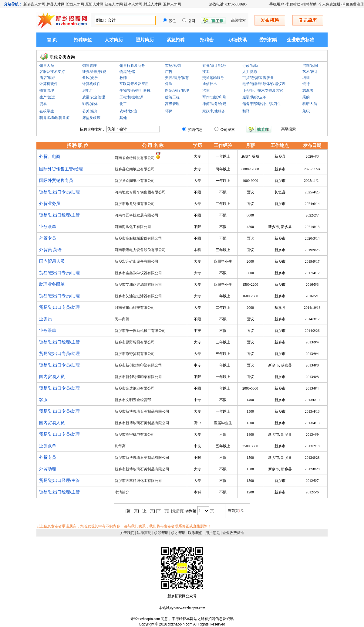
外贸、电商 (50, 156)
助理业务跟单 (52, 284)
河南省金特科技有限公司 (135, 158)
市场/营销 (173, 66)
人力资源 (250, 72)
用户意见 (213, 533)
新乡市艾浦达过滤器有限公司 (138, 285)
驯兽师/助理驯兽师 (54, 118)
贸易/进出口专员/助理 (59, 192)
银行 (306, 84)
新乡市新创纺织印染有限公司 (138, 365)
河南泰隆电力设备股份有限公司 (140, 250)
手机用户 (277, 4)
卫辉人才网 (172, 4)
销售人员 (47, 66)
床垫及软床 (91, 118)
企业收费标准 (301, 40)
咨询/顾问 (310, 66)
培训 (306, 78)
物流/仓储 (127, 72)
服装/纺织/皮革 (254, 97)
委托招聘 (268, 40)
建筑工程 (172, 97)
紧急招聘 (176, 40)
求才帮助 (178, 533)
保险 (169, 84)
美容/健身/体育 (177, 78)
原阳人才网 (94, 4)
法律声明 (144, 533)
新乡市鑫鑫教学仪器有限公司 (138, 273)
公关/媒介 (90, 111)
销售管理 (89, 66)
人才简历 (114, 40)
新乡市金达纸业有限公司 (135, 388)
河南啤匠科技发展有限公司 (136, 215)
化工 (123, 104)
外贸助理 (48, 469)
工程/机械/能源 (131, 97)
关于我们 (127, 533)
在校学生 (47, 111)
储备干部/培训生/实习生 (262, 104)
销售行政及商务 (132, 66)
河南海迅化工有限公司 (133, 227)
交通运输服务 (213, 78)
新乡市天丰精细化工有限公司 (138, 481)
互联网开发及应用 (134, 84)
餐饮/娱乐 (90, 78)
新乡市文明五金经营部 (133, 400)
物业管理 (47, 90)
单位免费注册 (353, 4)
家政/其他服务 (214, 111)
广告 (169, 72)
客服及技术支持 (52, 72)
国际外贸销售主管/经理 (61, 169)
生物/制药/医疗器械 (135, 90)
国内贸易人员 (52, 261)
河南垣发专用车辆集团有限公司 (140, 192)
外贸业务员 (50, 203)
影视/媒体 (90, 104)
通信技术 (210, 84)
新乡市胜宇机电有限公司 (135, 434)
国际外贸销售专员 (56, 180)
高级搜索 (238, 20)
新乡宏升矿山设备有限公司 (136, 261)
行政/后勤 (250, 66)
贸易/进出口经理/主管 (59, 215)
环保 (169, 111)
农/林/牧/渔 (128, 111)
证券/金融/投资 (94, 72)
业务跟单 (48, 227)
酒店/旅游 (47, 78)
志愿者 (308, 90)
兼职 (306, 111)
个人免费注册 (329, 4)
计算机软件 (91, 84)
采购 (306, 97)
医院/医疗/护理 (177, 90)
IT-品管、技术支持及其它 (263, 90)
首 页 (52, 40)
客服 (43, 400)
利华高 (120, 446)
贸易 (43, 104)
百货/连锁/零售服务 (258, 78)
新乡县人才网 (34, 4)
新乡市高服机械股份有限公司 (138, 238)
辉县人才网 (56, 4)
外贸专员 (48, 238)
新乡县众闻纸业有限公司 (135, 169)
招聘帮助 (309, 4)
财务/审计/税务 (214, 66)
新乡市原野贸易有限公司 (135, 342)
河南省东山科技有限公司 (135, 308)
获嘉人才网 (114, 4)
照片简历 (145, 40)
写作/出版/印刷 (214, 97)
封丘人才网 (153, 4)
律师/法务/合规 (214, 104)
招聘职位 (83, 40)
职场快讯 (238, 40)
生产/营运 (47, 97)
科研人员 (310, 104)
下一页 (163, 511)
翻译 (246, 111)
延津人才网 (133, 4)
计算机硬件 (49, 84)
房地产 (88, 90)
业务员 (45, 319)
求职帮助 (293, 4)
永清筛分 (122, 492)
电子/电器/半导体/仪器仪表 (264, 84)
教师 (123, 78)
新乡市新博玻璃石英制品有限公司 (142, 411)
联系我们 (195, 533)
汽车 (206, 90)
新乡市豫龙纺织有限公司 (135, 204)
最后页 (178, 511)
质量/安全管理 (94, 97)
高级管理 (172, 104)
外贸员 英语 (50, 250)
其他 (123, 118)
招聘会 (207, 40)
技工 (206, 72)
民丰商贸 (122, 319)
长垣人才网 (75, 4)
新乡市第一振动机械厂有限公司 (140, 331)
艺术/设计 (310, 72)
